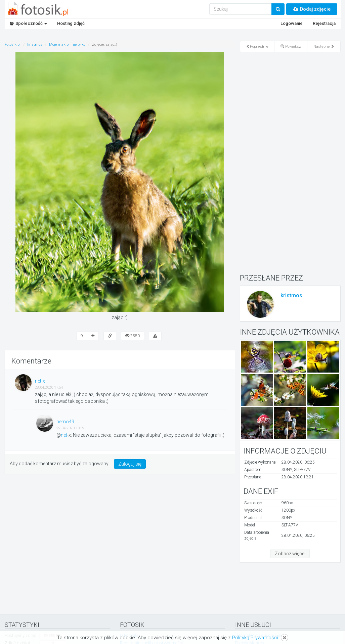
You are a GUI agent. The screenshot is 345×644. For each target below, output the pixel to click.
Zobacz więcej (290, 554)
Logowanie (292, 23)
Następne (324, 47)
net (64, 435)
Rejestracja (324, 23)
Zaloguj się (130, 464)
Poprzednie (257, 47)
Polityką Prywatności (255, 638)
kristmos (291, 295)
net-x (40, 381)
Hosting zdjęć (71, 23)
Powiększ (291, 47)
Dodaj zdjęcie (312, 9)
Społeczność (28, 23)
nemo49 (65, 422)
